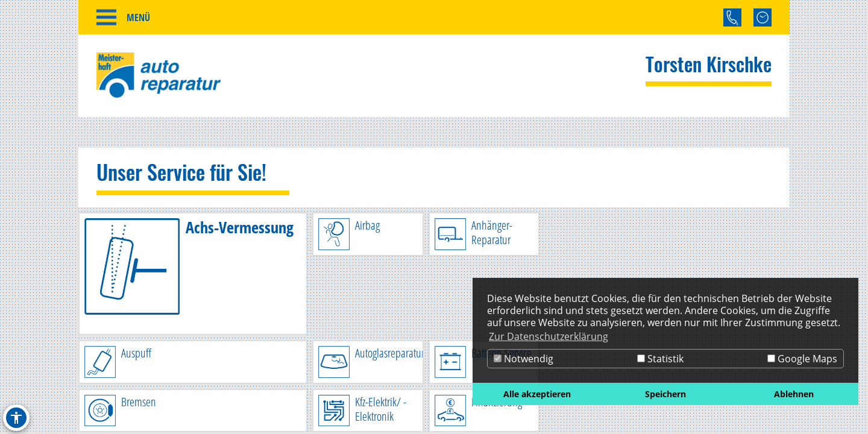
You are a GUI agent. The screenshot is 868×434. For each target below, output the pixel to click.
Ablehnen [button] (794, 394)
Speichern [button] (665, 394)
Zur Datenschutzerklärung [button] (549, 336)
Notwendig (524, 359)
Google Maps (802, 359)
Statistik (660, 359)
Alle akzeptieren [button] (537, 394)
